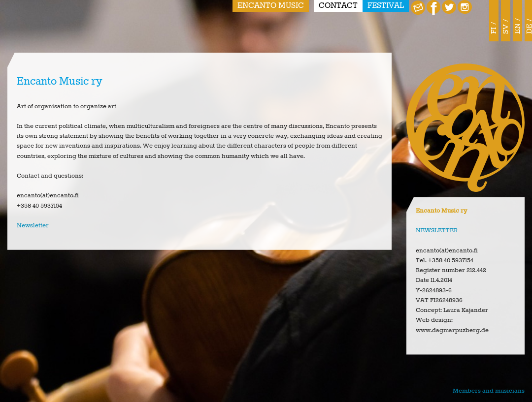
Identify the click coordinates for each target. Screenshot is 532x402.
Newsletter (33, 226)
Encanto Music (271, 6)
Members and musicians (489, 391)
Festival (386, 6)
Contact (338, 6)
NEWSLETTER (437, 231)
